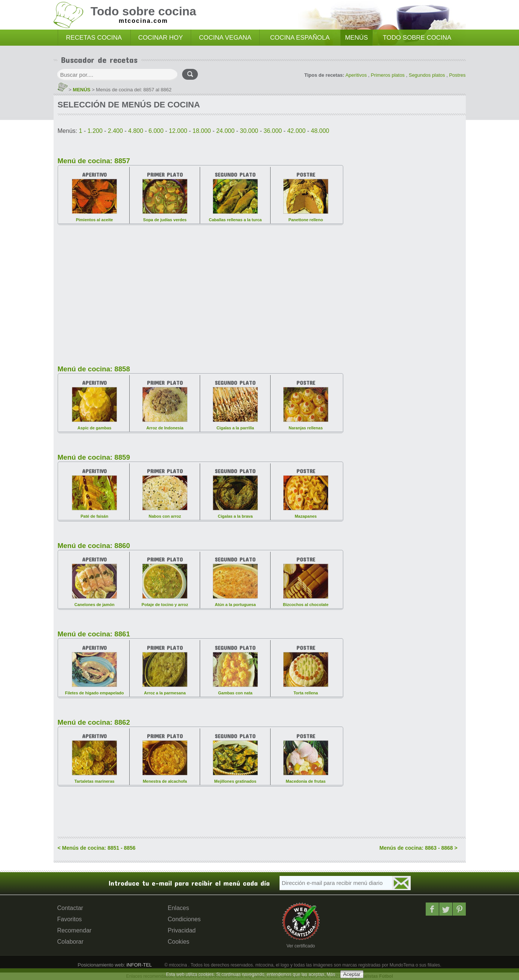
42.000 (296, 131)
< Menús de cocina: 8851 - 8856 (97, 848)
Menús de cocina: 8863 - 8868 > (419, 848)
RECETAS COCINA (94, 38)
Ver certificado (301, 946)
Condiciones (184, 919)
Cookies (179, 942)
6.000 (156, 131)
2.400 (115, 131)
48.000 (320, 131)
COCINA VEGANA (225, 38)
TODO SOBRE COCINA (417, 38)
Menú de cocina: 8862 (94, 722)
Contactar (70, 908)
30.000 (249, 131)
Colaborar (70, 942)
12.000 (178, 131)
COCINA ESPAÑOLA (300, 38)
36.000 (273, 131)
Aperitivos (356, 75)
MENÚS (357, 38)
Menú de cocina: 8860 (94, 546)
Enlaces (179, 908)
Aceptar (352, 974)
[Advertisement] (200, 290)
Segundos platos (427, 75)
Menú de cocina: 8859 (94, 457)
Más (331, 974)
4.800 (136, 131)
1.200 (95, 131)
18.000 (202, 131)
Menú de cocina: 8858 (94, 369)
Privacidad (182, 930)
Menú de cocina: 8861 (94, 634)
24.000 (225, 131)
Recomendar (75, 930)
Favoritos (70, 919)
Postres (457, 75)
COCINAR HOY (161, 38)
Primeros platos (388, 75)
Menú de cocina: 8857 (94, 161)
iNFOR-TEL (139, 965)
